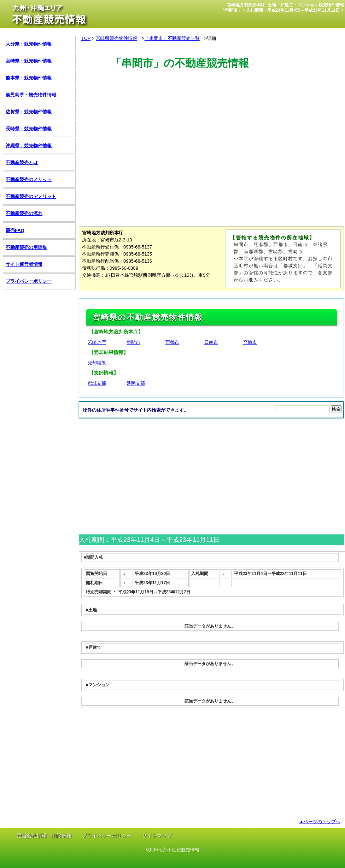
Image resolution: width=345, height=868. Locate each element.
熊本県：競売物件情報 (29, 78)
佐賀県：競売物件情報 (29, 112)
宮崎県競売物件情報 (116, 38)
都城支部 (97, 383)
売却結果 (97, 363)
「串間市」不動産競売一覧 (172, 38)
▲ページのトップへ (320, 822)
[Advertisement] (207, 103)
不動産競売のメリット (29, 179)
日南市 (211, 342)
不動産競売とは (22, 163)
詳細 (211, 38)
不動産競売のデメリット (31, 196)
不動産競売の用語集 (26, 247)
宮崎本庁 (97, 342)
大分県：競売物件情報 (29, 44)
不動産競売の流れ (24, 213)
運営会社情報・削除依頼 (44, 836)
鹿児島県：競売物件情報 (31, 95)
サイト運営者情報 (24, 264)
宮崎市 (250, 342)
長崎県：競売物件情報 (29, 129)
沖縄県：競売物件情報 (29, 146)
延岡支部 (136, 383)
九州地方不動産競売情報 (174, 850)
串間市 (133, 342)
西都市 (172, 342)
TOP (86, 38)
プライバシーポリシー (29, 281)
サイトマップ (157, 836)
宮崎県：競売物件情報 (29, 61)
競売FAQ (15, 230)
